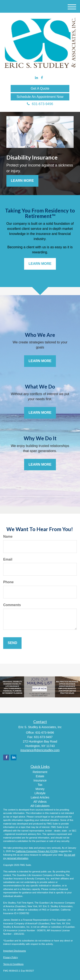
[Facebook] (42, 78)
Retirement (40, 772)
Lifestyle (40, 793)
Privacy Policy (10, 957)
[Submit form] (12, 643)
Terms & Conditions (13, 964)
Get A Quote (40, 88)
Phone (8, 582)
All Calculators (40, 806)
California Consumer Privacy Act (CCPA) (37, 851)
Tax (40, 785)
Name (8, 537)
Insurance (40, 780)
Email (8, 559)
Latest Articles (40, 797)
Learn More (22, 181)
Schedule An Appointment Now (40, 97)
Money (40, 789)
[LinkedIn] (36, 78)
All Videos (40, 802)
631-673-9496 (40, 104)
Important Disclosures (15, 951)
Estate (40, 776)
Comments (12, 605)
